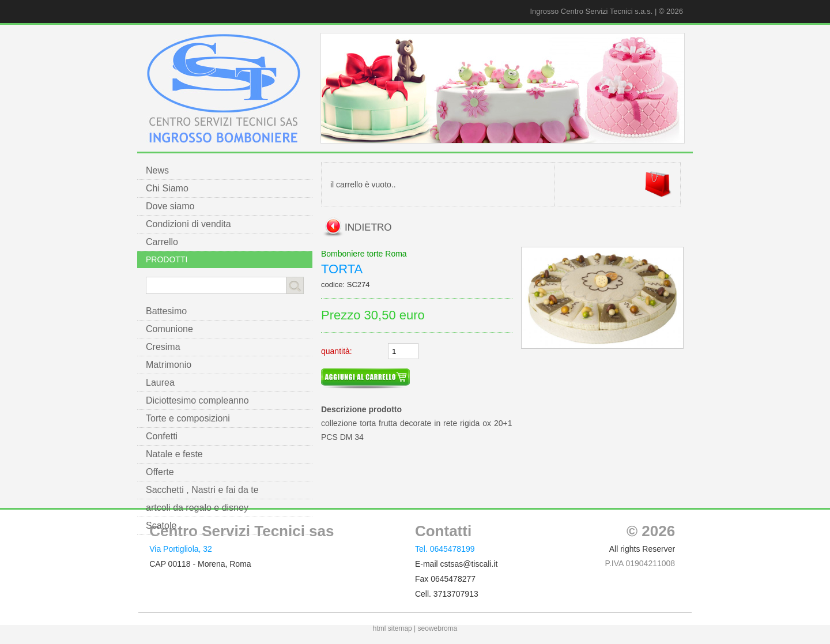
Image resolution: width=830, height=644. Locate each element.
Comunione (169, 329)
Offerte (160, 472)
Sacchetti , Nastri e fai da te (202, 490)
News (157, 170)
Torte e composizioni (188, 418)
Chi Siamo (167, 188)
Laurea (160, 383)
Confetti (162, 436)
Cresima (163, 347)
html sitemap (393, 628)
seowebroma (438, 628)
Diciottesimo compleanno (197, 400)
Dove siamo (170, 206)
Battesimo (166, 311)
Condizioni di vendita (188, 224)
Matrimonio (169, 365)
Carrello (162, 242)
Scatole (161, 526)
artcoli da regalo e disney (197, 508)
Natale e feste (174, 454)
